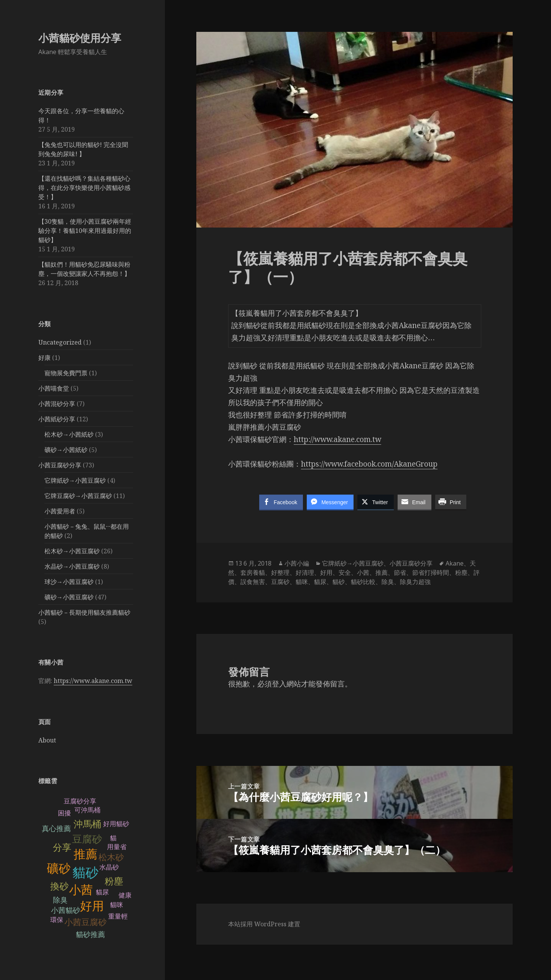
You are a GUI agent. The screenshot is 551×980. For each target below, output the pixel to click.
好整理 (280, 572)
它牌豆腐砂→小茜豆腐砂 (78, 496)
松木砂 (111, 857)
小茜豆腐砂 (86, 922)
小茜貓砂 (66, 910)
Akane (455, 563)
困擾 (64, 813)
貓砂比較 (363, 582)
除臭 (60, 900)
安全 (345, 572)
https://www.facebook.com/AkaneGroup (369, 464)
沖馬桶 (87, 824)
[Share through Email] (414, 502)
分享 (62, 847)
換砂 (59, 886)
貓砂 (86, 873)
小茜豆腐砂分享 (60, 465)
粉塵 (114, 881)
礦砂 (59, 869)
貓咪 (117, 905)
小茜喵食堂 (54, 388)
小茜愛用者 (60, 511)
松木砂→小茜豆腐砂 (72, 551)
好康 (44, 358)
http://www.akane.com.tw (337, 439)
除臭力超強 (415, 582)
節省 (400, 572)
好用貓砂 (116, 824)
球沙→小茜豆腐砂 (69, 582)
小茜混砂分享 (57, 404)
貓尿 (102, 892)
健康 (125, 895)
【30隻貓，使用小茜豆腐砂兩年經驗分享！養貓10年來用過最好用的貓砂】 (85, 231)
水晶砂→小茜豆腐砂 (72, 566)
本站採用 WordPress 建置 (264, 924)
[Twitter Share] (375, 502)
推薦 (86, 854)
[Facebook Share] (281, 502)
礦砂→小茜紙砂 (66, 450)
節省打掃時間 (431, 572)
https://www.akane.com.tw (93, 681)
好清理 (305, 572)
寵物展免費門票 (66, 373)
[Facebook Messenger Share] (330, 502)
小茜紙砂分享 (57, 419)
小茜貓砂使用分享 (80, 38)
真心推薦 (56, 829)
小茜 (81, 890)
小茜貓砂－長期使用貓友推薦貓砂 (84, 612)
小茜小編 (297, 563)
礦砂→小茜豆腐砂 (69, 597)
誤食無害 (253, 582)
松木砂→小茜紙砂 (69, 434)
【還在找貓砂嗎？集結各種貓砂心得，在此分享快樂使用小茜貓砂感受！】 (84, 188)
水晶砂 (109, 867)
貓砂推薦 (90, 935)
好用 (92, 906)
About (47, 740)
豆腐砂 (87, 839)
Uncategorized (60, 342)
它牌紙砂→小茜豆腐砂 (75, 480)
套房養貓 (253, 572)
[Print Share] (451, 502)
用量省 (117, 847)
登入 (279, 684)
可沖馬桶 (87, 810)
